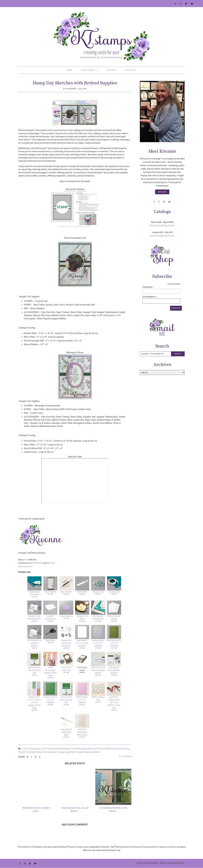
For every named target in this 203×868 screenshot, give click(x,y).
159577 (114, 710)
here (26, 559)
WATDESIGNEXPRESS (176, 863)
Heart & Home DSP (100, 749)
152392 (50, 594)
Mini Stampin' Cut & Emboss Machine (34, 643)
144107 (66, 594)
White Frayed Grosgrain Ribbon (85, 752)
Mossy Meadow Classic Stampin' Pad (34, 670)
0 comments (125, 756)
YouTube (51, 563)
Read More (162, 192)
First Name (148, 287)
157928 (34, 710)
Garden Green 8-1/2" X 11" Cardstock (50, 700)
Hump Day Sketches (120, 749)
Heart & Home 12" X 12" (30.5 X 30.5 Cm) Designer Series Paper (34, 702)
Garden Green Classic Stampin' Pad (66, 700)
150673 (34, 648)
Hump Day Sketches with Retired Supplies (75, 83)
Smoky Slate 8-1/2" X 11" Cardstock (98, 643)
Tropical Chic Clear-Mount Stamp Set (66, 643)
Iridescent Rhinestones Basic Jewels (82, 732)
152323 (98, 702)
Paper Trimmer (50, 592)
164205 (98, 675)
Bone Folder (82, 592)
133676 (114, 648)
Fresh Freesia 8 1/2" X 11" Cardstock (82, 700)
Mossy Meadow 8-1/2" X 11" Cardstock (114, 643)
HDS (88, 749)
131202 (98, 648)
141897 (66, 737)
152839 (50, 678)
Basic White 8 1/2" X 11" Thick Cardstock (82, 643)
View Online (155, 225)
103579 (50, 643)
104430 (50, 621)
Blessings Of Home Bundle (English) (114, 670)
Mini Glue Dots (114, 592)
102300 (82, 594)
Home (69, 70)
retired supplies (48, 752)
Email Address (150, 297)
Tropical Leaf (63, 752)
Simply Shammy (66, 616)
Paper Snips (50, 640)
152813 (98, 594)
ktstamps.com (25, 566)
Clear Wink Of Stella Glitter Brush (66, 732)
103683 (114, 594)
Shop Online (88, 70)
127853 (82, 621)
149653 (34, 621)
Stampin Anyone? (150, 863)
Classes (111, 70)
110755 (34, 597)
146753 (66, 648)
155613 (82, 705)
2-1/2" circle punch (31, 749)
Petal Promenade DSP (29, 752)
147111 (34, 675)
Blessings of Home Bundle (73, 749)
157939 (114, 675)
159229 (82, 648)
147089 (66, 705)
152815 (114, 621)
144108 (98, 621)
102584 (50, 705)
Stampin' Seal (98, 592)
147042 (66, 618)
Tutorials (131, 70)
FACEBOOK (37, 563)
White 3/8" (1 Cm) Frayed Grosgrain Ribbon (98, 670)
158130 (82, 737)
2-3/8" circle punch (50, 749)
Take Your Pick (66, 592)
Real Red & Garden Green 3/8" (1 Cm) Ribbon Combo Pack (114, 702)
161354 (66, 672)
